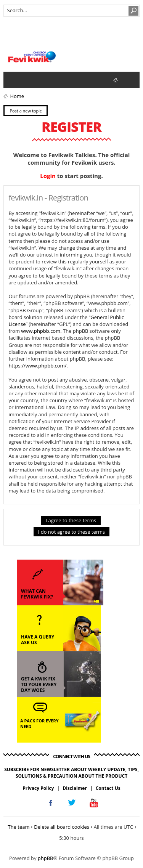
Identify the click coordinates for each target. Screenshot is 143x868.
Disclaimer (75, 788)
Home (17, 96)
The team (18, 827)
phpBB (46, 858)
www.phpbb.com (41, 331)
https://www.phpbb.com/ (37, 366)
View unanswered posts (13, 80)
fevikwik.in (122, 80)
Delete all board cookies (62, 827)
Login (48, 176)
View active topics (29, 80)
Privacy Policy (38, 788)
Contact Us (108, 788)
